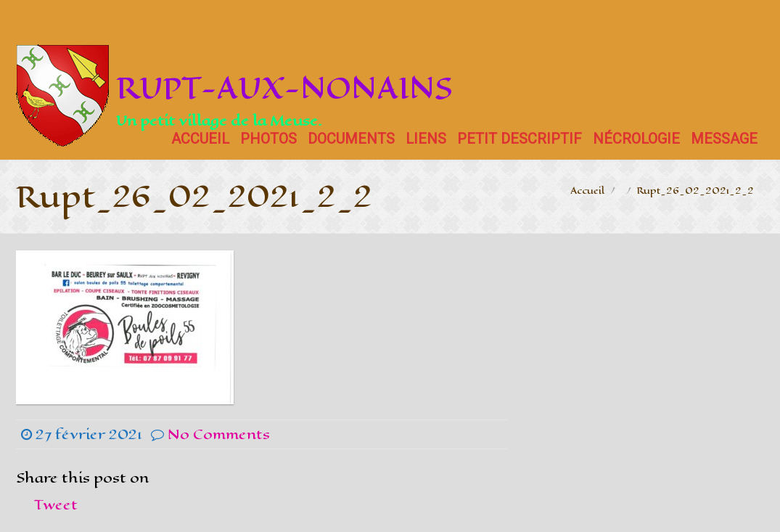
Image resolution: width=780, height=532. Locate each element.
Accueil (200, 139)
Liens (426, 139)
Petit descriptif (520, 139)
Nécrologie (636, 139)
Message (724, 139)
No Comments (219, 434)
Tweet (56, 505)
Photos (268, 139)
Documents (351, 139)
